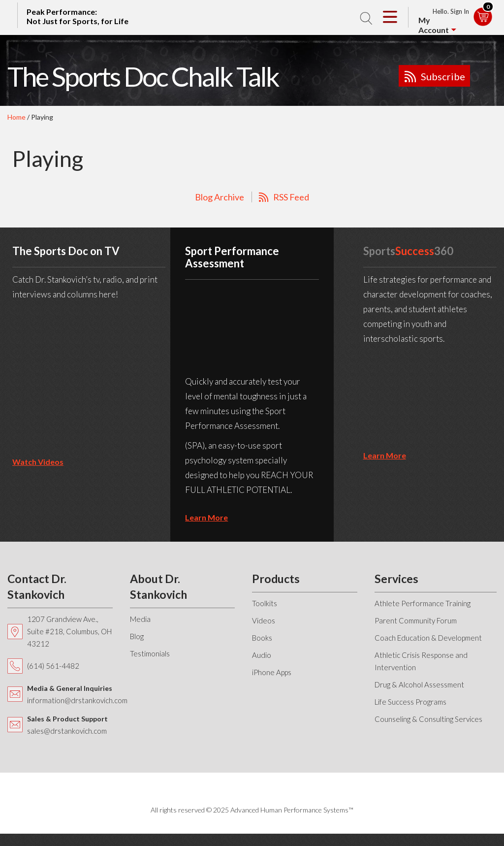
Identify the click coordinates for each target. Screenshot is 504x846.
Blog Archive (220, 197)
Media (140, 619)
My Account (434, 25)
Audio (262, 655)
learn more (206, 517)
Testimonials (150, 653)
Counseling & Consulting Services (428, 719)
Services (396, 579)
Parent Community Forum (416, 620)
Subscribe (443, 76)
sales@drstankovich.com (67, 731)
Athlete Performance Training (423, 603)
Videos (264, 620)
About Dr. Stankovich (158, 586)
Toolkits (265, 603)
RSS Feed (291, 197)
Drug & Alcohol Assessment (419, 684)
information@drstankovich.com (77, 700)
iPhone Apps (272, 672)
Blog (137, 636)
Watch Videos (38, 462)
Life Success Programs (410, 702)
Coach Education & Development (428, 638)
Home (16, 117)
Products (276, 579)
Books (262, 638)
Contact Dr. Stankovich (37, 586)
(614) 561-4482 (53, 666)
